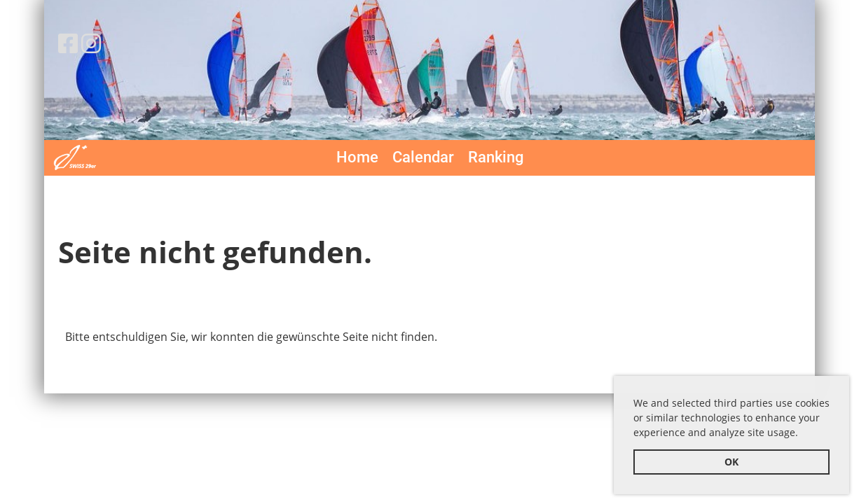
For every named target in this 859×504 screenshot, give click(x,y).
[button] (803, 435)
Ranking (496, 157)
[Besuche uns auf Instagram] (91, 43)
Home (357, 157)
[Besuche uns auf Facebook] (68, 43)
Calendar (423, 157)
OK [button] (731, 462)
